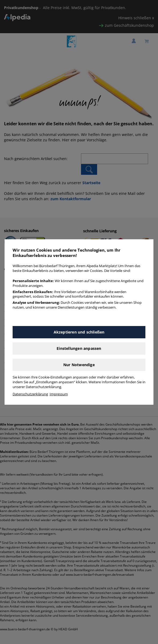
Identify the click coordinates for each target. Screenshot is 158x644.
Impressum (59, 394)
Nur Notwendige (79, 365)
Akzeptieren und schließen (79, 332)
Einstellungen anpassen (79, 348)
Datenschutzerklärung (30, 394)
